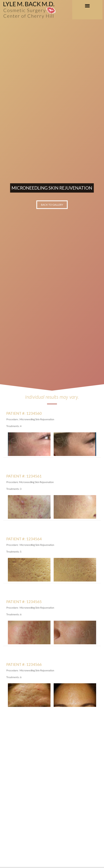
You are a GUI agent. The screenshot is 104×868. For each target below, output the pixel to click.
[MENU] (87, 6)
